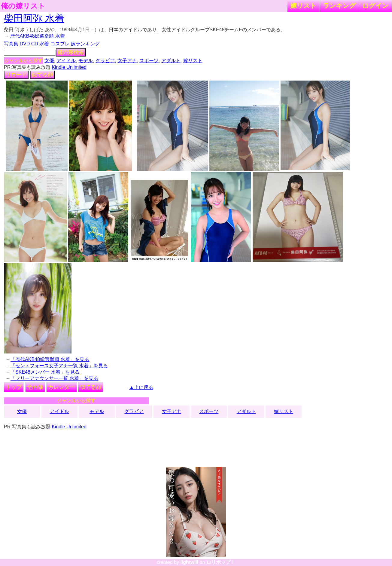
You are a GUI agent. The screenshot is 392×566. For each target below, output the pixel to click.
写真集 (11, 44)
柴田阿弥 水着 (34, 18)
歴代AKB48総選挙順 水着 (38, 36)
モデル (86, 61)
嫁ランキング (85, 44)
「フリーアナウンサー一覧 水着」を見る (54, 378)
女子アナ (127, 61)
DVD (25, 44)
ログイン (375, 6)
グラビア (105, 61)
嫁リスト (304, 6)
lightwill (189, 562)
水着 (44, 44)
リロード (16, 75)
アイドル (66, 61)
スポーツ (149, 61)
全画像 (35, 387)
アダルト (171, 61)
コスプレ (60, 44)
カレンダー (62, 387)
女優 (49, 61)
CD (35, 44)
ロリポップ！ (221, 562)
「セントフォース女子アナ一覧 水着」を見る (59, 366)
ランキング (339, 6)
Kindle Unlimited (69, 67)
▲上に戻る (141, 387)
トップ (14, 387)
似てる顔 (42, 75)
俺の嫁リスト (23, 6)
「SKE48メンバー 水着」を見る (45, 372)
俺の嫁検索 (71, 52)
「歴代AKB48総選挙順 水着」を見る (50, 359)
